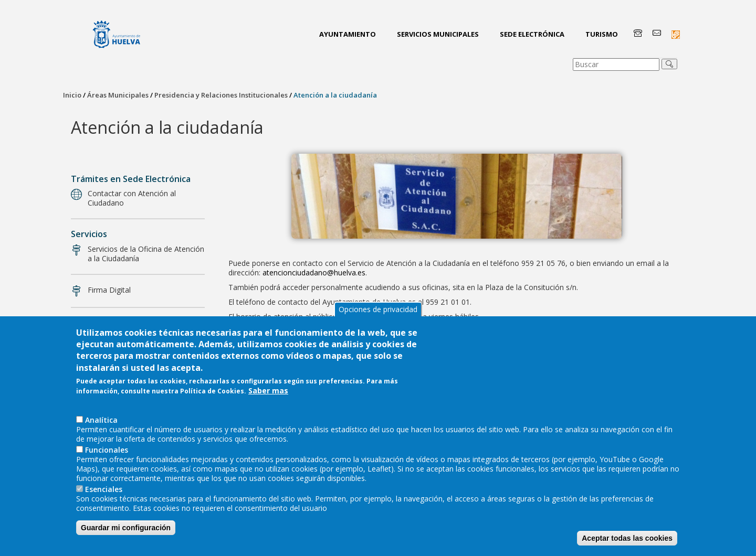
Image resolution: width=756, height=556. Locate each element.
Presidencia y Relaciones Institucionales (221, 95)
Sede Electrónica (532, 34)
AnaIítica (101, 431)
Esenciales (104, 501)
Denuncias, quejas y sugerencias (143, 323)
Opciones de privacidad (378, 321)
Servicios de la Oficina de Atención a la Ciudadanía (146, 254)
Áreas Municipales (118, 95)
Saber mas (268, 402)
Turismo (602, 34)
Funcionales (107, 461)
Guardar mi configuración (126, 539)
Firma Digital (109, 290)
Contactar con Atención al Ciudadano (132, 198)
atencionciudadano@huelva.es (314, 272)
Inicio (72, 95)
